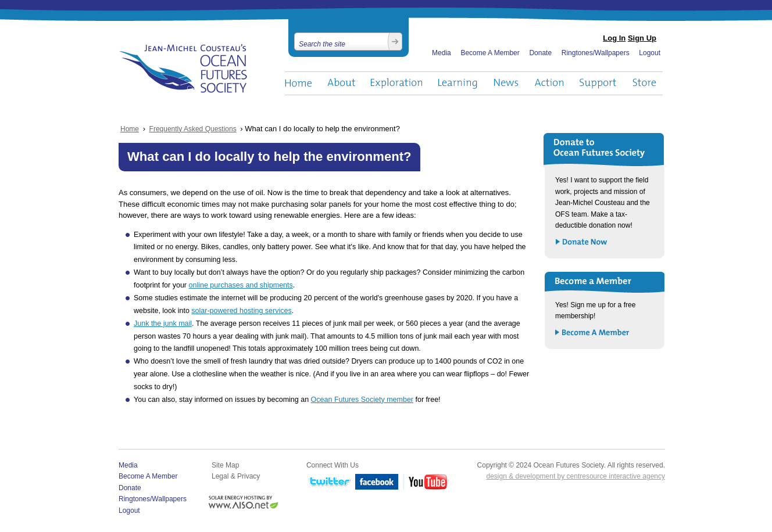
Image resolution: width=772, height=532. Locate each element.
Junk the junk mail (163, 323)
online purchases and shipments (241, 285)
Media (442, 53)
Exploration (397, 83)
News (506, 83)
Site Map (225, 465)
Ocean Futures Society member (362, 400)
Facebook (377, 482)
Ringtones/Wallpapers (596, 53)
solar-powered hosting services (241, 311)
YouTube (426, 482)
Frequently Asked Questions (193, 129)
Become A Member (490, 53)
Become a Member (593, 333)
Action (549, 83)
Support (598, 83)
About (341, 83)
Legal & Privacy (236, 476)
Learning (458, 83)
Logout (650, 53)
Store (645, 83)
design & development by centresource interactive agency (576, 476)
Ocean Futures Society (183, 69)
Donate (540, 53)
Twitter (328, 482)
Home (298, 83)
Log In (614, 38)
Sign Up (642, 38)
